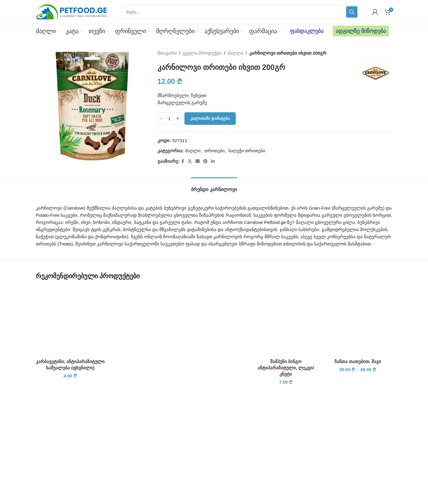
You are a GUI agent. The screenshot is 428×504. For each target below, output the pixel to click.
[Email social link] (198, 161)
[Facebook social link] (183, 161)
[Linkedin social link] (213, 161)
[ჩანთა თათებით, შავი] (358, 321)
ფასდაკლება (307, 31)
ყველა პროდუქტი (202, 53)
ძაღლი (236, 53)
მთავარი (167, 53)
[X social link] (190, 161)
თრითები (215, 151)
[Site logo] (72, 11)
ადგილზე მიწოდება (361, 31)
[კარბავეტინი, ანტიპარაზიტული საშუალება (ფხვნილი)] (70, 321)
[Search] (240, 12)
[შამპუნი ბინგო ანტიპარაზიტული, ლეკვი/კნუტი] (286, 321)
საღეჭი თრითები (247, 151)
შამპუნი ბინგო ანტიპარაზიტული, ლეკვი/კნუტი (286, 368)
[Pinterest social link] (205, 161)
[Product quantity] (169, 119)
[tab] (214, 186)
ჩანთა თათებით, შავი (358, 361)
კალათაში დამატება (210, 118)
